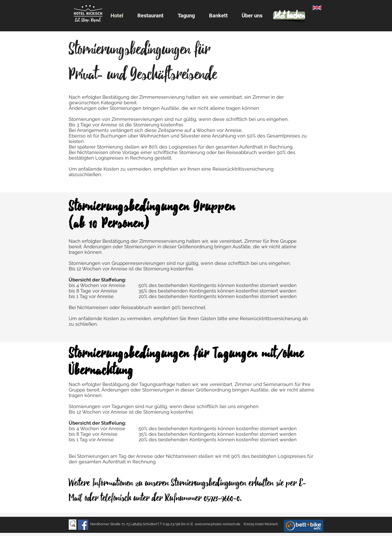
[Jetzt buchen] (289, 16)
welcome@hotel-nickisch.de (218, 524)
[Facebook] (83, 525)
